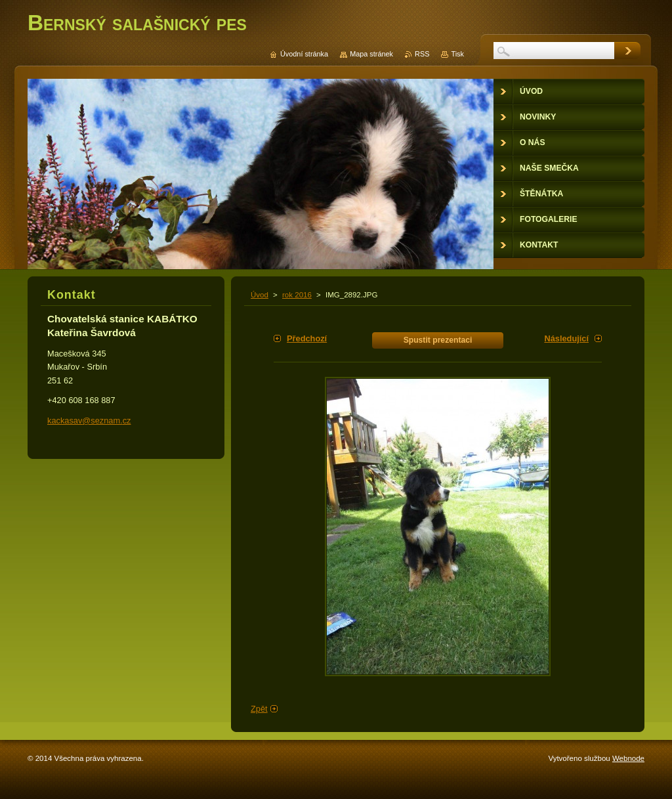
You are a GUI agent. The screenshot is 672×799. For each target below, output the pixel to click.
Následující (566, 338)
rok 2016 (297, 295)
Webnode (628, 758)
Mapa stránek (371, 54)
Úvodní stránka (304, 54)
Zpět (259, 709)
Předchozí (307, 338)
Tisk (457, 54)
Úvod (260, 295)
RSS (422, 54)
